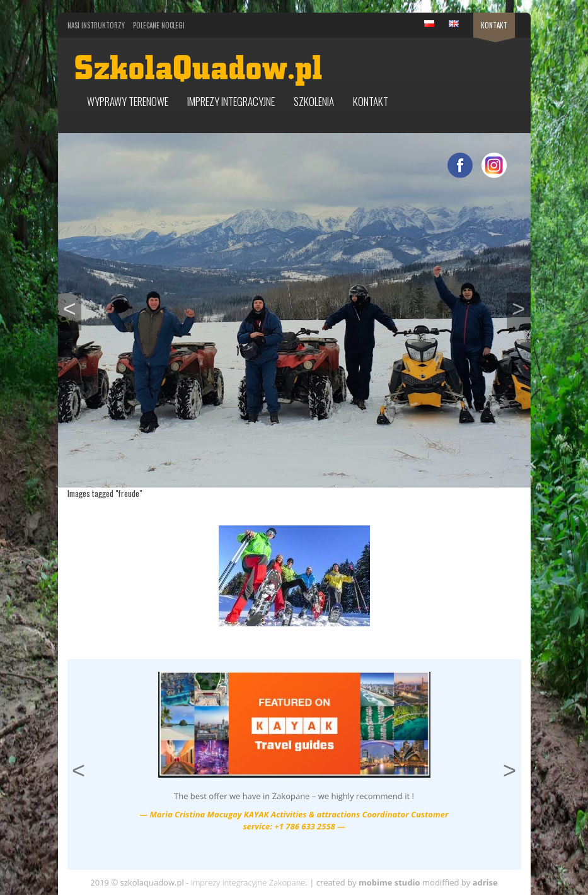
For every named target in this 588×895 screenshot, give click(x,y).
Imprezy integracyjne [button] (231, 101)
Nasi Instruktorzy (96, 25)
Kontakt (494, 25)
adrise (485, 882)
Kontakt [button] (371, 101)
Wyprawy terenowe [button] (128, 101)
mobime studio (389, 882)
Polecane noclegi (159, 25)
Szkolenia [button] (314, 101)
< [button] (72, 307)
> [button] (521, 307)
